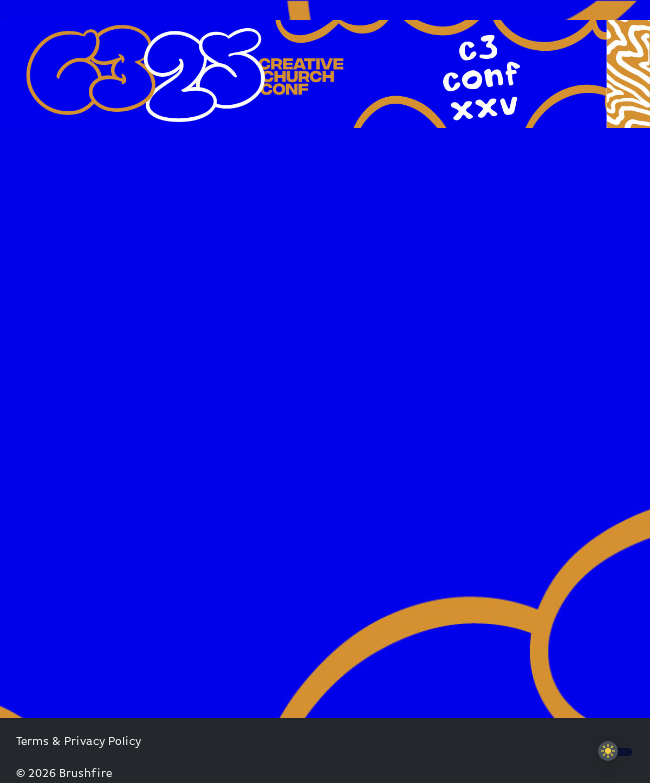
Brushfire (85, 774)
